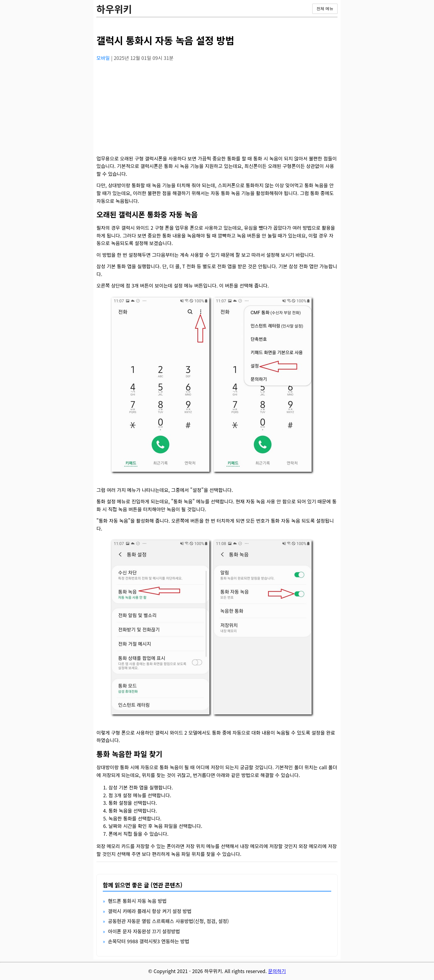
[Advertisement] (217, 109)
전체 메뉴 (325, 9)
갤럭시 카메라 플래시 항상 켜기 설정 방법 (150, 911)
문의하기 (277, 971)
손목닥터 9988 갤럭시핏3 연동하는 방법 (149, 941)
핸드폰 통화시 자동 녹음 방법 (137, 901)
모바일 (104, 58)
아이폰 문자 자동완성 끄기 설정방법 (144, 931)
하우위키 (114, 9)
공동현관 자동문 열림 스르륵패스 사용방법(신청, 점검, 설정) (168, 921)
